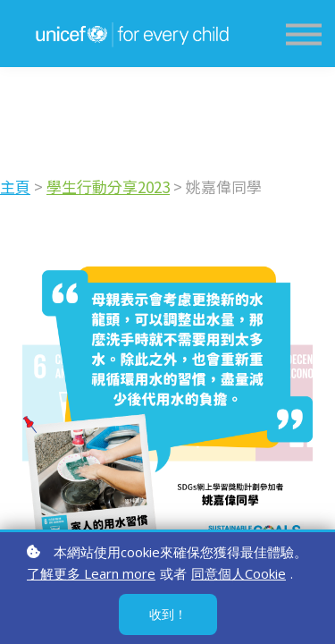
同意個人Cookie (239, 573)
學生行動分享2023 (78, 186)
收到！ (168, 614)
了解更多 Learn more (91, 573)
